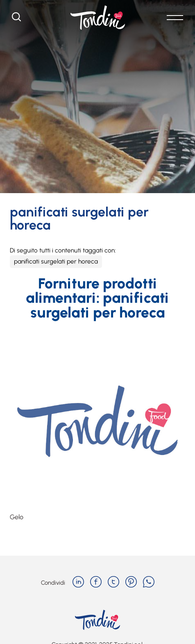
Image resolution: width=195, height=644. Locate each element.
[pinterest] (131, 583)
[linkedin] (78, 583)
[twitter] (113, 583)
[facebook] (96, 583)
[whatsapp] (149, 583)
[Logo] (98, 18)
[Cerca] (16, 19)
